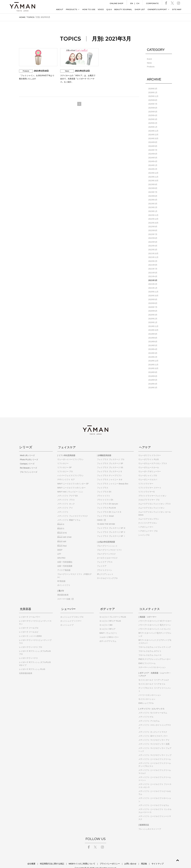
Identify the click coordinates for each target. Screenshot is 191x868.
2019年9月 (153, 329)
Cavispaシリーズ (26, 457)
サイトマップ (150, 857)
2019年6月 (153, 336)
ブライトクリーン (104, 564)
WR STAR (64, 531)
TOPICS (31, 17)
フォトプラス (103, 481)
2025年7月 (153, 103)
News (149, 63)
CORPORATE (152, 3)
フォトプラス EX (104, 485)
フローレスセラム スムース (150, 649)
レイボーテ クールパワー (30, 610)
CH (138, 3)
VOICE (101, 9)
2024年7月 (153, 148)
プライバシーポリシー (109, 857)
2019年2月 (153, 351)
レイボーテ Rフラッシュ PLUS (32, 663)
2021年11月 (153, 253)
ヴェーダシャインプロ (148, 469)
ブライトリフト (104, 489)
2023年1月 (153, 208)
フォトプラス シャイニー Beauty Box (113, 477)
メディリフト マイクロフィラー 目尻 (154, 738)
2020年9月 (153, 295)
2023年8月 (153, 186)
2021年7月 (153, 265)
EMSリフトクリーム (147, 657)
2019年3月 (153, 347)
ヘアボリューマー (146, 520)
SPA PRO (61, 551)
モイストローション (147, 693)
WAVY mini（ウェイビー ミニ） (71, 485)
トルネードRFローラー (109, 631)
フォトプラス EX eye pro (107, 497)
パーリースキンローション (150, 689)
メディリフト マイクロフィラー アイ (154, 734)
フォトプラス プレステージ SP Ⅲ (111, 521)
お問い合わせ (127, 857)
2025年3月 (153, 118)
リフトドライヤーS (146, 485)
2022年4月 (153, 242)
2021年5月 (153, 269)
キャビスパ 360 (106, 618)
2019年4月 (153, 344)
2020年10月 (153, 291)
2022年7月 (153, 231)
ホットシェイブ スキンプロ (72, 610)
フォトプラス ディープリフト (109, 469)
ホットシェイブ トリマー (71, 614)
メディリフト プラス (66, 493)
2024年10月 (153, 137)
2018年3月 (153, 381)
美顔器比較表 (63, 588)
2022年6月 (153, 235)
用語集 (138, 857)
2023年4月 (153, 197)
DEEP (60, 543)
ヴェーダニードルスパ (148, 473)
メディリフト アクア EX (67, 489)
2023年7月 (153, 190)
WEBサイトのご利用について (84, 857)
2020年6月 (153, 306)
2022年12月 (153, 216)
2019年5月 (153, 340)
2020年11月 (153, 287)
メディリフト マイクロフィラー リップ (155, 749)
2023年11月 (153, 175)
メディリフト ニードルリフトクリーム (155, 753)
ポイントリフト (64, 579)
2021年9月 (153, 261)
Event (149, 59)
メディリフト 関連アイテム (69, 513)
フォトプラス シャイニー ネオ (110, 473)
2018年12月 (153, 355)
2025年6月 (153, 107)
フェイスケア (67, 441)
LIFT (59, 547)
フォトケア (102, 560)
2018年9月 (153, 366)
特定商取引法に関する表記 (57, 857)
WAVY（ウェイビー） (109, 627)
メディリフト (63, 505)
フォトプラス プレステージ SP (110, 457)
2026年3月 (153, 88)
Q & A (109, 9)
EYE (62, 526)
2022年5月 (153, 238)
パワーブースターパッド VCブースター (155, 614)
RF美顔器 (61, 575)
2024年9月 (153, 145)
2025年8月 (153, 100)
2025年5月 (153, 111)
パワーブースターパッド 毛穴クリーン (155, 618)
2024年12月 (153, 133)
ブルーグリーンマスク (106, 547)
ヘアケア (145, 441)
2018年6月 (153, 370)
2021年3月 (153, 276)
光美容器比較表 (26, 667)
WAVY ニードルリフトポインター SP (73, 477)
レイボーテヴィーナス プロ (31, 641)
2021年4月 (153, 272)
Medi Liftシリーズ (26, 449)
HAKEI (101, 513)
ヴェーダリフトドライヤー (150, 449)
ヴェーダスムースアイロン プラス (153, 457)
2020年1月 (153, 317)
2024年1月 (153, 163)
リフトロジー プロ (65, 465)
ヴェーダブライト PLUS (148, 453)
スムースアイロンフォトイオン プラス (155, 497)
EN (132, 3)
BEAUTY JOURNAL (123, 9)
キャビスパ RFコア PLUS (110, 614)
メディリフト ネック (66, 497)
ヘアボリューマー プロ (148, 525)
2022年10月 (153, 220)
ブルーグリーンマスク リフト (109, 543)
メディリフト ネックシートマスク (153, 725)
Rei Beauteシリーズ (27, 461)
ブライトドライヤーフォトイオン (152, 489)
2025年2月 (153, 122)
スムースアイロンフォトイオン (151, 501)
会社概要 (40, 857)
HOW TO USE (89, 9)
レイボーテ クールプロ (29, 621)
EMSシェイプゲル (146, 697)
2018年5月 (153, 374)
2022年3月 (153, 246)
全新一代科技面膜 (65, 560)
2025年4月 (153, 115)
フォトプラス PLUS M (106, 501)
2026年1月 (153, 92)
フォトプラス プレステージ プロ (111, 453)
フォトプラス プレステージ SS (110, 461)
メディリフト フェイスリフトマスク (73, 509)
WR (62, 535)
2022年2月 (153, 257)
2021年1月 (153, 284)
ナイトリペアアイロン (148, 516)
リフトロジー (63, 457)
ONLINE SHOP (116, 3)
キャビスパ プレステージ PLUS (113, 610)
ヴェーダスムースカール (149, 461)
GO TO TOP (174, 859)
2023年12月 (153, 171)
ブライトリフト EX (105, 493)
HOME (22, 17)
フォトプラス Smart (105, 509)
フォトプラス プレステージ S (109, 465)
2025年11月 (153, 96)
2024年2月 (153, 167)
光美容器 (25, 602)
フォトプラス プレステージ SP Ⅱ (111, 526)
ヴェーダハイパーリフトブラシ (70, 453)
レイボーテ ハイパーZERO (30, 630)
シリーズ (26, 441)
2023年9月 (153, 182)
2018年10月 (153, 362)
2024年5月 (153, 156)
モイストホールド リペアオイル (152, 678)
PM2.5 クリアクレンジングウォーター (155, 653)
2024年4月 (153, 160)
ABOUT (60, 9)
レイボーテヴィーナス (28, 652)
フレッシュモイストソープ (150, 822)
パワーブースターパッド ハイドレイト (155, 623)
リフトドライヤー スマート (150, 481)
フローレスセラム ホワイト (150, 645)
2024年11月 (153, 130)
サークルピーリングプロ (107, 572)
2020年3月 (153, 310)
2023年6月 (153, 193)
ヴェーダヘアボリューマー (150, 465)
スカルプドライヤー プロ (149, 493)
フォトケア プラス (105, 556)
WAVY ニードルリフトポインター (71, 481)
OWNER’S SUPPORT (157, 9)
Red (62, 539)
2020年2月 (153, 314)
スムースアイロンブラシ (149, 512)
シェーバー (69, 602)
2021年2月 (153, 280)
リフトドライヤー (146, 477)
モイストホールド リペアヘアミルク (154, 673)
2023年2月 (153, 205)
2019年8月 (153, 332)
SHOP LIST (140, 9)
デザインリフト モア (66, 473)
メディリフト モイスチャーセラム (153, 706)
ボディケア (108, 602)
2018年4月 (153, 377)
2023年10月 (153, 178)
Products (151, 66)
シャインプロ (144, 529)
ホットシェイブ (67, 618)
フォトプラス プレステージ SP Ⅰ (111, 530)
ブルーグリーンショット (107, 539)
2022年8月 (153, 227)
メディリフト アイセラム (149, 714)
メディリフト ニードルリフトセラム (154, 799)
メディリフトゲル (146, 710)
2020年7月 (153, 302)
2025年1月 (153, 126)
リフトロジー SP (64, 461)
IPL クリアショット (105, 568)
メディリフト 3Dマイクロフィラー (153, 729)
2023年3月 (153, 201)
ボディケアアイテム (108, 635)
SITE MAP (177, 9)
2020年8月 (153, 299)
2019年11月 (153, 321)
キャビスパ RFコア (107, 623)
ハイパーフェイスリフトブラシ (70, 469)
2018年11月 (153, 359)
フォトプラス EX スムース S (109, 505)
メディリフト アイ (65, 501)
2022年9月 (153, 223)
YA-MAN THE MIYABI (106, 517)
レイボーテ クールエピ (29, 625)
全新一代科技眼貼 (65, 556)
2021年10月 (153, 250)
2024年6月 (153, 152)
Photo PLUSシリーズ (28, 453)
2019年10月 (153, 325)
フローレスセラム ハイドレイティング (155, 641)
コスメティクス (150, 602)
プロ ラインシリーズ (28, 465)
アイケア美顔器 (64, 564)
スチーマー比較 (65, 592)
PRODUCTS (71, 9)
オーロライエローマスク (107, 551)
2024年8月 (153, 141)
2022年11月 (153, 212)
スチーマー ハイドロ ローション (152, 661)
